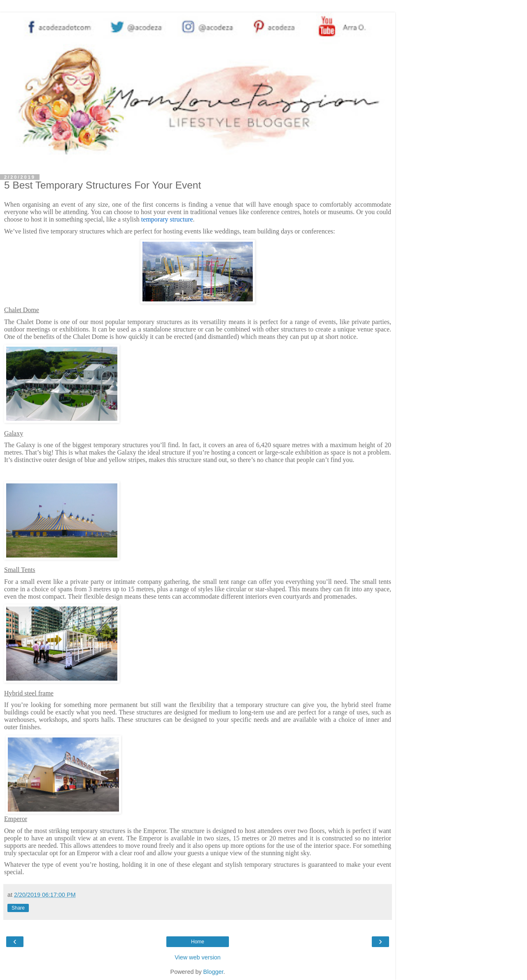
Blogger (213, 972)
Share (18, 908)
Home (198, 942)
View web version (198, 957)
